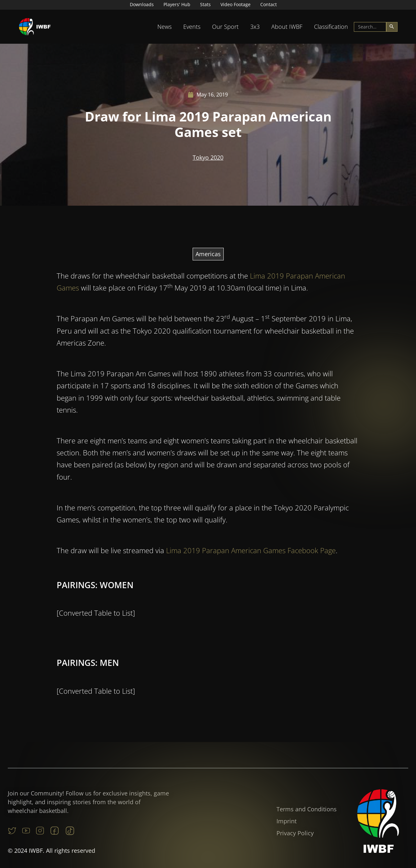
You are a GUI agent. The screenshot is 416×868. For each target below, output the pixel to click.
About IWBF (287, 27)
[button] (164, 27)
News (164, 27)
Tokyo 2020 (208, 157)
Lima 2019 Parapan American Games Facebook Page (251, 580)
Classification (331, 27)
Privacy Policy (295, 833)
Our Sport (225, 27)
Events (192, 27)
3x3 (255, 27)
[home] (35, 27)
